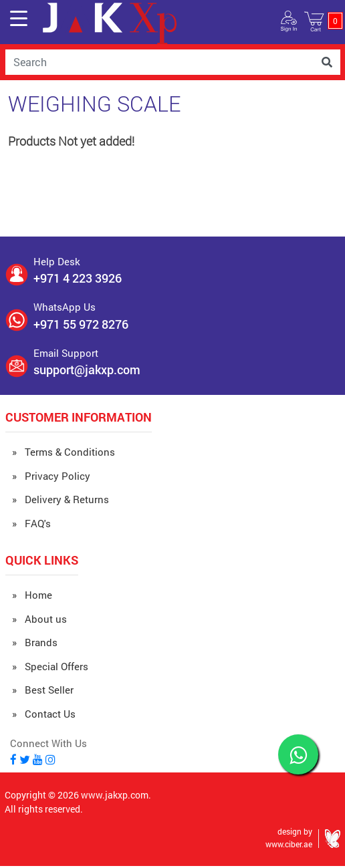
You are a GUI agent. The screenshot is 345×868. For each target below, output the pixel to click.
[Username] (159, 62)
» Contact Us (44, 714)
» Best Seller (43, 690)
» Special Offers (50, 666)
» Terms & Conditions (64, 452)
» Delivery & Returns (61, 499)
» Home (32, 595)
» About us (39, 619)
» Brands (35, 642)
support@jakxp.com (87, 370)
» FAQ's (31, 523)
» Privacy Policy (51, 476)
